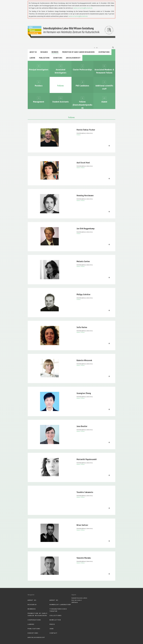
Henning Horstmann (85, 195)
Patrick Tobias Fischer (86, 130)
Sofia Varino (82, 327)
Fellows (79, 135)
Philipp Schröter (84, 294)
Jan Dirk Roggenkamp (86, 228)
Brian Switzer (82, 525)
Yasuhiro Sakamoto (85, 492)
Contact (54, 633)
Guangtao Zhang (84, 393)
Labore (32, 58)
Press (52, 624)
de (95, 48)
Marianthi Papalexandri (87, 459)
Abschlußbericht (73, 58)
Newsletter (55, 620)
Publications (44, 58)
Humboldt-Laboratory (60, 605)
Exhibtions (58, 58)
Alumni (78, 168)
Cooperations (104, 52)
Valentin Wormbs (84, 558)
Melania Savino (83, 261)
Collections (56, 616)
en (97, 48)
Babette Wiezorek (84, 360)
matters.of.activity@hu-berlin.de (83, 8)
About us (33, 52)
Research (44, 52)
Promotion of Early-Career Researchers (78, 52)
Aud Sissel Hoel (83, 163)
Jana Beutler (82, 426)
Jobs (52, 629)
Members (55, 52)
